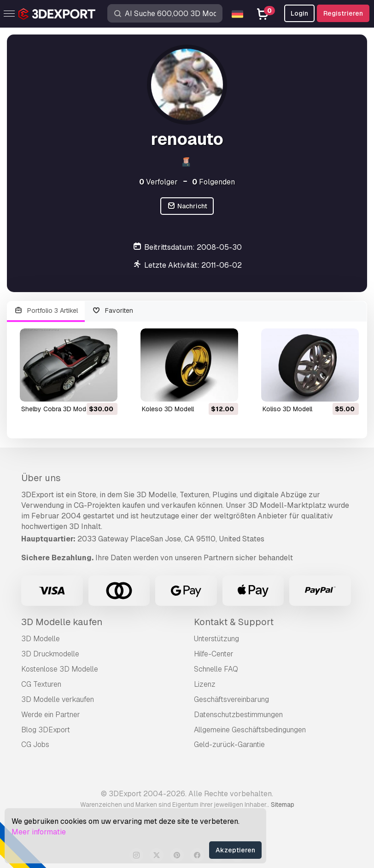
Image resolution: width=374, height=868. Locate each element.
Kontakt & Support (234, 622)
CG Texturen (41, 684)
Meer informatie (39, 832)
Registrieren (343, 13)
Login (299, 13)
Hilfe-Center (214, 654)
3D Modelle (41, 639)
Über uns (41, 478)
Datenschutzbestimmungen (238, 715)
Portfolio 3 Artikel (46, 311)
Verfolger (158, 182)
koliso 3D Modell (287, 409)
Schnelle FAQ (216, 669)
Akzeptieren (235, 850)
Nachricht (187, 206)
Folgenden (213, 182)
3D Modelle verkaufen (58, 699)
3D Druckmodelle (50, 654)
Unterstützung (216, 639)
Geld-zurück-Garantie (229, 744)
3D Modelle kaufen (62, 622)
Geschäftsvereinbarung (231, 699)
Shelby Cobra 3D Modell (57, 409)
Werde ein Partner (51, 715)
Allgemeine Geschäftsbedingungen (250, 730)
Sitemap (283, 805)
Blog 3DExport (46, 730)
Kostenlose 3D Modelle (60, 669)
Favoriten (113, 311)
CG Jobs (35, 744)
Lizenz (205, 684)
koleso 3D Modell (168, 409)
